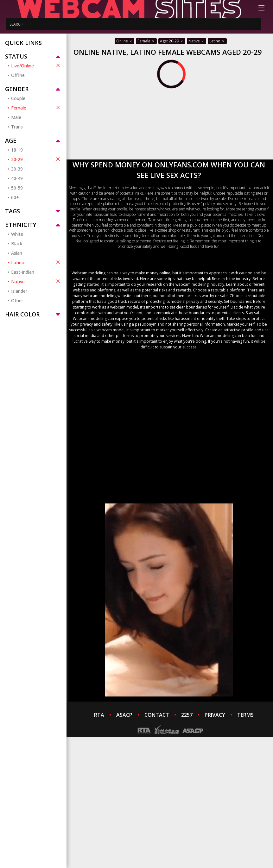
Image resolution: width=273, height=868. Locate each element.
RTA (99, 715)
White (17, 234)
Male (16, 117)
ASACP (124, 715)
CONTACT (157, 715)
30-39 (17, 169)
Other (17, 300)
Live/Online (36, 66)
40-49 (17, 178)
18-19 (17, 150)
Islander (19, 291)
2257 (187, 715)
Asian (17, 253)
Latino (36, 262)
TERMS (245, 715)
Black (17, 244)
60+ (15, 197)
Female (36, 108)
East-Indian (23, 272)
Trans (17, 127)
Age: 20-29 (172, 41)
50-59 (17, 188)
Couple (18, 98)
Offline (18, 75)
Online (124, 41)
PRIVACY (215, 715)
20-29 (36, 159)
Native (36, 281)
